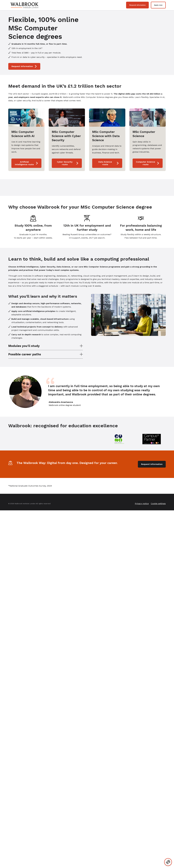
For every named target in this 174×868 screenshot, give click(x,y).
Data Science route (109, 163)
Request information (137, 5)
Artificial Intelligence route (27, 163)
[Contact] (168, 862)
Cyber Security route (68, 163)
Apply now (158, 5)
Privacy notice (142, 504)
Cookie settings (158, 504)
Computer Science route (148, 163)
